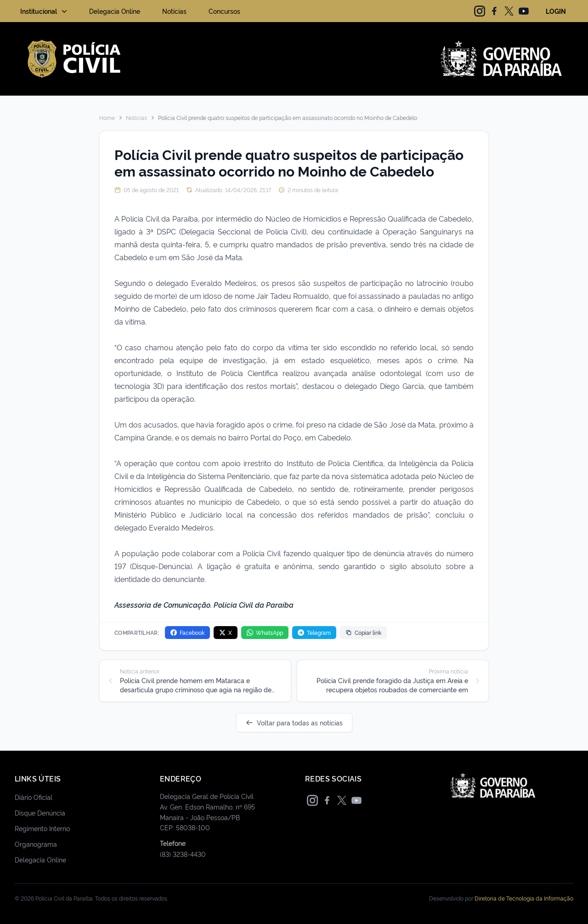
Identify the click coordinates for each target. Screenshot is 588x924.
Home (107, 118)
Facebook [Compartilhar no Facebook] (187, 632)
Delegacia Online (115, 11)
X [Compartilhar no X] (226, 632)
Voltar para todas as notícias (294, 722)
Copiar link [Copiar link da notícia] (363, 632)
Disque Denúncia (40, 813)
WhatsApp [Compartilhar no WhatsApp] (265, 632)
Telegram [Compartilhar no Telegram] (314, 632)
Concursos (224, 11)
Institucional (45, 11)
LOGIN (556, 11)
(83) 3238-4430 (183, 854)
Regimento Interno (42, 828)
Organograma (36, 844)
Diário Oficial (34, 797)
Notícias (174, 11)
